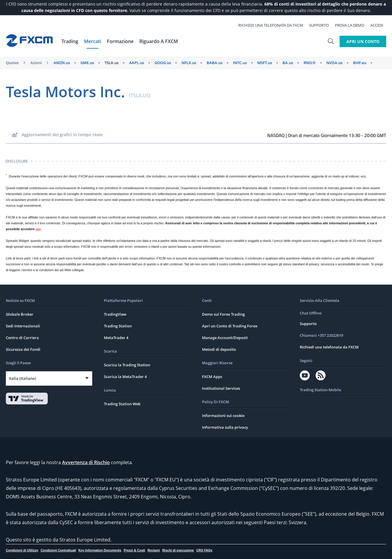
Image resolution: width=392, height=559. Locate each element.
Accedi (380, 25)
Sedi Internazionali (23, 326)
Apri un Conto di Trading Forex (230, 326)
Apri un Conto (363, 41)
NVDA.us (334, 63)
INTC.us (240, 63)
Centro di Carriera (22, 338)
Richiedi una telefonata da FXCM (274, 25)
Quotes (12, 63)
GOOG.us (163, 63)
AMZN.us (62, 63)
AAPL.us (137, 63)
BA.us (288, 63)
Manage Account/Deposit (225, 338)
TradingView (115, 314)
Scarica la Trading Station (127, 365)
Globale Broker (20, 314)
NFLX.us (189, 63)
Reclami (154, 550)
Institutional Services (221, 388)
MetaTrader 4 (116, 338)
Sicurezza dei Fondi (23, 349)
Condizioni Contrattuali (58, 550)
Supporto (322, 25)
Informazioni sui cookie (223, 416)
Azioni (36, 63)
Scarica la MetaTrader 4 (125, 377)
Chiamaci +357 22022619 (321, 335)
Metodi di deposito (219, 349)
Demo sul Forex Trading (223, 314)
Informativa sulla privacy (225, 427)
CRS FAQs (204, 550)
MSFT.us (265, 63)
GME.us (87, 63)
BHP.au (360, 63)
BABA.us (215, 63)
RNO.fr (310, 63)
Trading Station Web (122, 404)
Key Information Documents (100, 550)
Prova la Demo (352, 25)
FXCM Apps (212, 377)
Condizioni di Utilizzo (22, 550)
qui (38, 229)
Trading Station (118, 326)
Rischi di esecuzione (178, 550)
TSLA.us (112, 63)
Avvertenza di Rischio (86, 462)
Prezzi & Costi (134, 550)
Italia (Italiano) (22, 378)
